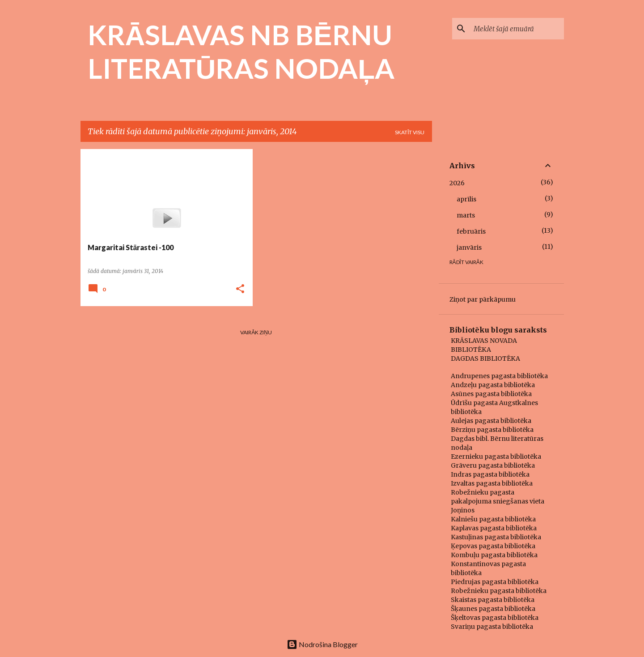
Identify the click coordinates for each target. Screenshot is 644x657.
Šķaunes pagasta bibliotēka (493, 609)
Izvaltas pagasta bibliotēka (492, 483)
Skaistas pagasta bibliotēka (493, 600)
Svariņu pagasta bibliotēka (492, 627)
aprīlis (466, 199)
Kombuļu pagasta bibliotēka (494, 555)
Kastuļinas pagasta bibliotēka (496, 537)
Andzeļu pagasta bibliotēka (493, 385)
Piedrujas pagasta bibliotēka (495, 582)
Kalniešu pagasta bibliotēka (493, 519)
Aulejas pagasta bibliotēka (491, 421)
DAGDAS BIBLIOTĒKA (485, 358)
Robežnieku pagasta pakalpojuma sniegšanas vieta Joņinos (498, 501)
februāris (471, 231)
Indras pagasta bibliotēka (490, 474)
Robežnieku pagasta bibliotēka (499, 591)
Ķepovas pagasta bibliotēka (493, 546)
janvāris (469, 247)
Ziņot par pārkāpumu (483, 299)
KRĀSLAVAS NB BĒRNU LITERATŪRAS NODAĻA (241, 51)
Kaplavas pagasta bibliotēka (494, 528)
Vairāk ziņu (256, 332)
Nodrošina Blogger (322, 644)
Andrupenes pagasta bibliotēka (499, 376)
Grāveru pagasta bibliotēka (493, 465)
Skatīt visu (410, 132)
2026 (457, 183)
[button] (240, 289)
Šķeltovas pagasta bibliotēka (495, 618)
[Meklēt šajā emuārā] (517, 29)
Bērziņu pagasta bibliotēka (492, 430)
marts (466, 215)
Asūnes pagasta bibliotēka (491, 394)
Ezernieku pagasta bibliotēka (496, 456)
